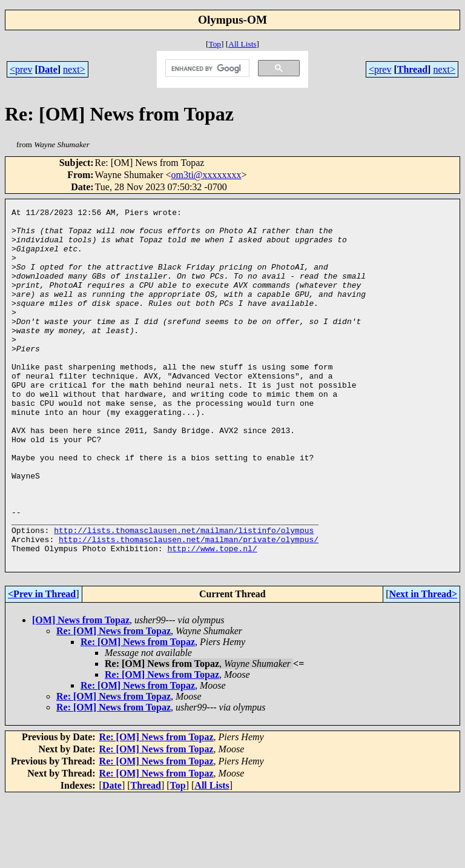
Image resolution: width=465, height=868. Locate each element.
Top (215, 44)
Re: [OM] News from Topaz (114, 702)
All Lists (242, 44)
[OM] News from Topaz (81, 691)
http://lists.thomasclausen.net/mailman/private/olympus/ (189, 606)
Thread (412, 69)
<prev (21, 69)
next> (74, 69)
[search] (206, 68)
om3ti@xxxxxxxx (206, 175)
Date (48, 69)
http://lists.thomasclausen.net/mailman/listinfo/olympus (184, 595)
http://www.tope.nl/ (212, 617)
